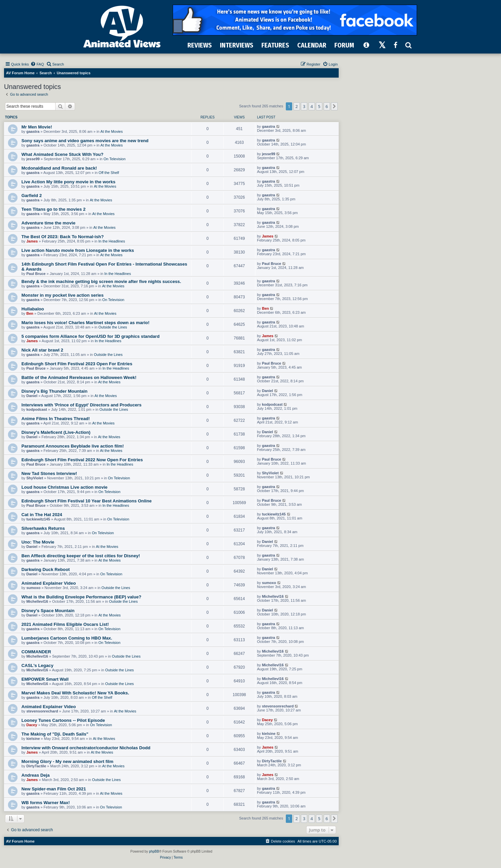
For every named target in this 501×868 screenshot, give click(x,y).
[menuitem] (37, 64)
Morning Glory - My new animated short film (67, 761)
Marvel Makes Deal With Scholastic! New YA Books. (75, 693)
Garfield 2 (32, 196)
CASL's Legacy (37, 665)
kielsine (33, 739)
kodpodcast (37, 409)
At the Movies (112, 131)
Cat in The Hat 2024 (42, 515)
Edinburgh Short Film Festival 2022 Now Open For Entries (82, 460)
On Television (114, 159)
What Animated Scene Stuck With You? (62, 154)
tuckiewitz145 (38, 519)
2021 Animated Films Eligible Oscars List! (65, 624)
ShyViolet (35, 478)
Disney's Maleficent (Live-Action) (56, 432)
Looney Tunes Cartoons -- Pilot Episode (63, 720)
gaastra (33, 131)
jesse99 (33, 159)
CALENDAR (312, 45)
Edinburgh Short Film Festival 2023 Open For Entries (77, 364)
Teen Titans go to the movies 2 (54, 209)
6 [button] (327, 106)
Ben (30, 313)
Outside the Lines (113, 327)
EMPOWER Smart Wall (45, 679)
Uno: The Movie (38, 542)
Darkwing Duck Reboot (46, 569)
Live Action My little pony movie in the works (68, 182)
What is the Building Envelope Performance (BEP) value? (81, 597)
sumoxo (33, 588)
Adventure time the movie (48, 223)
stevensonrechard (42, 711)
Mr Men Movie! (37, 127)
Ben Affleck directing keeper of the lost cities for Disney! (81, 556)
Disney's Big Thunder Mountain (54, 391)
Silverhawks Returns (43, 528)
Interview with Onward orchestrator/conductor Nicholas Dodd (86, 748)
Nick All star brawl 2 (42, 350)
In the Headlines (112, 241)
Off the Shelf (109, 173)
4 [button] (312, 106)
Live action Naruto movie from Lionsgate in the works (78, 250)
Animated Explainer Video (49, 583)
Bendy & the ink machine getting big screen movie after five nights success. (101, 281)
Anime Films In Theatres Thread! (56, 419)
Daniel (32, 396)
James (32, 241)
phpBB (154, 851)
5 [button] (319, 106)
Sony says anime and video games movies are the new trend (85, 141)
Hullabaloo (33, 309)
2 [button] (297, 106)
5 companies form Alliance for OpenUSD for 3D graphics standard (91, 336)
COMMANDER (36, 652)
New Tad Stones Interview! (49, 473)
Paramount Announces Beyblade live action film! (73, 446)
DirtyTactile (36, 766)
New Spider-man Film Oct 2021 (54, 789)
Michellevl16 (37, 601)
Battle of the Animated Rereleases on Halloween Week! (79, 377)
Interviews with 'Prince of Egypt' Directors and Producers (81, 405)
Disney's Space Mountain (48, 611)
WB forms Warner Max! (46, 803)
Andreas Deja (35, 775)
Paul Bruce (36, 274)
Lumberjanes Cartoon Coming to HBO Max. (67, 638)
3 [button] (304, 106)
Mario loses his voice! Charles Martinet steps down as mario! (86, 323)
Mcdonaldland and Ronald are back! (59, 168)
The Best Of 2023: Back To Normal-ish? (63, 237)
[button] (334, 106)
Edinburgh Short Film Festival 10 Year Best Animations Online (87, 501)
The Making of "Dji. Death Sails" (55, 734)
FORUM (344, 45)
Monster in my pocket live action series (63, 295)
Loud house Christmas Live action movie (64, 487)
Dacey (32, 725)
